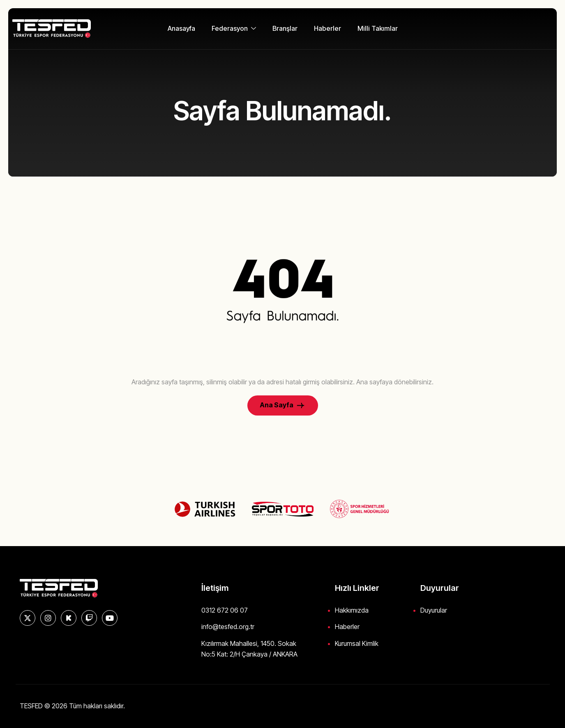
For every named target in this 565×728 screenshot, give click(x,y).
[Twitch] (89, 618)
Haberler (327, 28)
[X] (28, 618)
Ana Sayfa (283, 405)
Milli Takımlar (378, 28)
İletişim (215, 588)
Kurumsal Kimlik (357, 643)
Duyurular (434, 610)
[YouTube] (110, 618)
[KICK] (69, 618)
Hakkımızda (352, 610)
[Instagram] (48, 618)
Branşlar (285, 28)
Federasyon (234, 28)
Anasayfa (181, 28)
